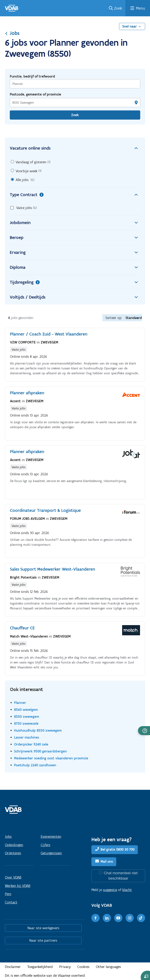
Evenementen (51, 837)
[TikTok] (141, 918)
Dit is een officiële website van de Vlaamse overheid (45, 976)
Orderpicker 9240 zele (31, 744)
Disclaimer (13, 967)
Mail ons (107, 861)
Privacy (65, 967)
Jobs (12, 33)
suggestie (110, 890)
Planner (20, 703)
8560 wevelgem (26, 709)
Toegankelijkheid (40, 967)
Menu (141, 8)
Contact (11, 902)
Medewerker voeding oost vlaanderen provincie (51, 758)
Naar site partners (43, 940)
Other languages (108, 967)
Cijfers (45, 845)
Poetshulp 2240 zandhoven (35, 765)
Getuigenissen (51, 853)
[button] (144, 731)
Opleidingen (14, 845)
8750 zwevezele (26, 723)
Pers (8, 894)
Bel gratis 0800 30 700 (118, 849)
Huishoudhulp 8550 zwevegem (38, 730)
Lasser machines (27, 737)
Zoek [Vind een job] (75, 115)
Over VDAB (13, 877)
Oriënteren (13, 853)
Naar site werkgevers (43, 928)
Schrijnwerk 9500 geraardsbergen (40, 751)
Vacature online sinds (75, 148)
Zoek (118, 8)
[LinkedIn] (107, 918)
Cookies (83, 967)
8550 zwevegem (27, 716)
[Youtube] (118, 918)
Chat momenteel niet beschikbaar (121, 876)
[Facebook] (95, 918)
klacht (127, 890)
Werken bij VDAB (18, 886)
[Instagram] (130, 918)
